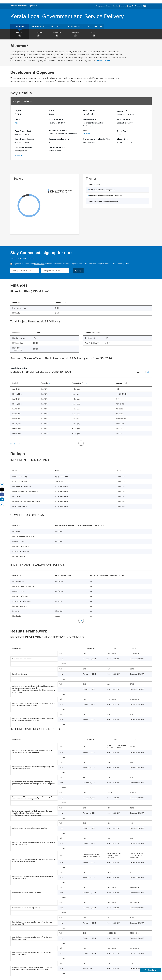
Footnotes (15, 444)
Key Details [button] (38, 35)
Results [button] (94, 35)
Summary (20, 26)
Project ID (19, 110)
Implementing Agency (59, 130)
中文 (144, 6)
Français (124, 6)
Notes (17, 155)
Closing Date (123, 139)
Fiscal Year (123, 131)
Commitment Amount (24, 139)
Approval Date (89, 119)
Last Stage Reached (23, 147)
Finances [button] (57, 35)
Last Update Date (57, 147)
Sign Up (78, 270)
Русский (138, 6)
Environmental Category (60, 139)
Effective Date (124, 119)
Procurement (38, 26)
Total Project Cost (23, 131)
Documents (57, 26)
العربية (131, 6)
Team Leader (89, 110)
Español (116, 6)
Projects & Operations (29, 6)
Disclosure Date (56, 119)
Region (86, 130)
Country (18, 119)
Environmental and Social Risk (96, 139)
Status (52, 110)
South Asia (87, 134)
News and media (76, 26)
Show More (103, 61)
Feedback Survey (151, 970)
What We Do (15, 6)
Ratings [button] (75, 35)
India (16, 123)
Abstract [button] (20, 35)
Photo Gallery (95, 26)
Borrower (122, 111)
